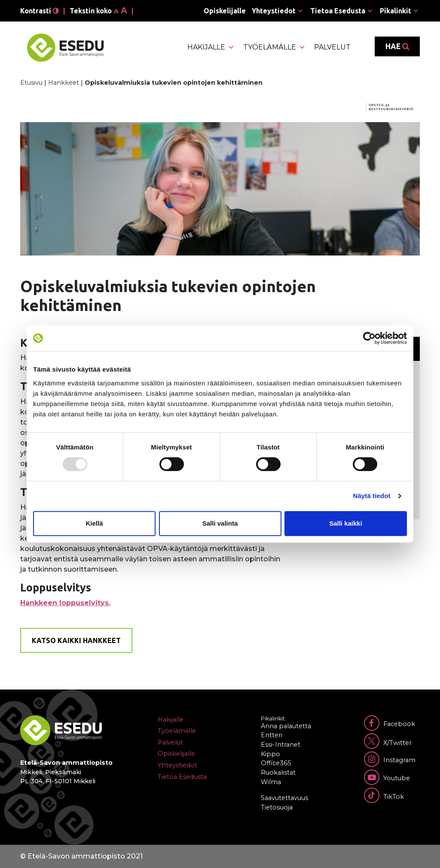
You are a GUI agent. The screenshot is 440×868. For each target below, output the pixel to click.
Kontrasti (40, 11)
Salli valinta (220, 523)
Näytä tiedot (372, 496)
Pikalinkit (396, 11)
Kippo (270, 754)
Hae (397, 46)
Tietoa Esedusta (338, 11)
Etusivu (31, 83)
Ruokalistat (278, 773)
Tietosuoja (277, 807)
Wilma (271, 782)
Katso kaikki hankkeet (76, 640)
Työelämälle (274, 47)
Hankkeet (64, 83)
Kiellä (94, 523)
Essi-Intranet (281, 745)
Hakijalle (211, 47)
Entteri (272, 735)
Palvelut (332, 47)
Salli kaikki (346, 523)
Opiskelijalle (225, 11)
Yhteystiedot (274, 11)
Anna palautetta (286, 726)
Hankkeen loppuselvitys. (65, 603)
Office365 (276, 763)
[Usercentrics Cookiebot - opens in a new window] (369, 338)
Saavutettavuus (284, 798)
